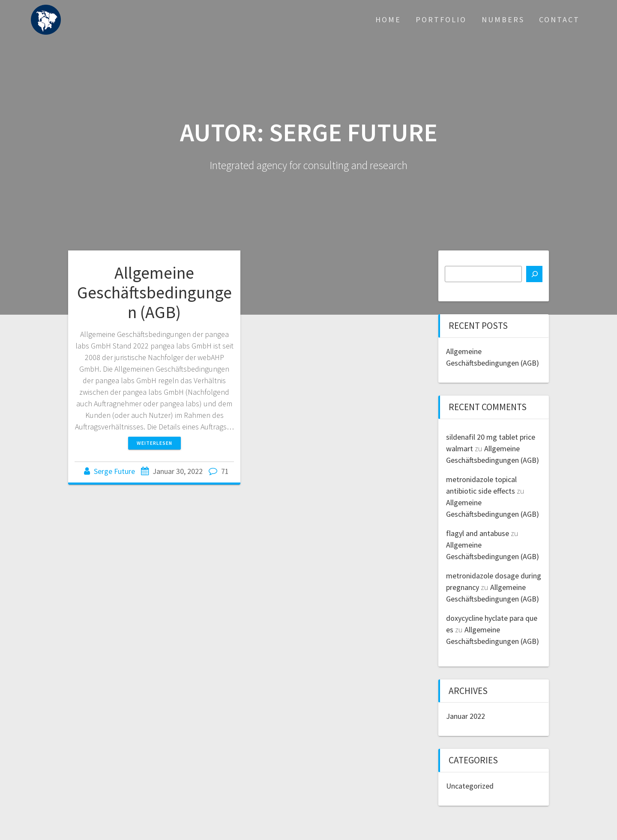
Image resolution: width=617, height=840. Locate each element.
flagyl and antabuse (478, 533)
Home (388, 19)
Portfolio (441, 19)
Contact (559, 19)
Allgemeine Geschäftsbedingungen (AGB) (154, 292)
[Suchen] (534, 274)
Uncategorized (470, 786)
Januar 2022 (466, 716)
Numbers (503, 19)
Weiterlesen (154, 443)
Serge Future (114, 471)
